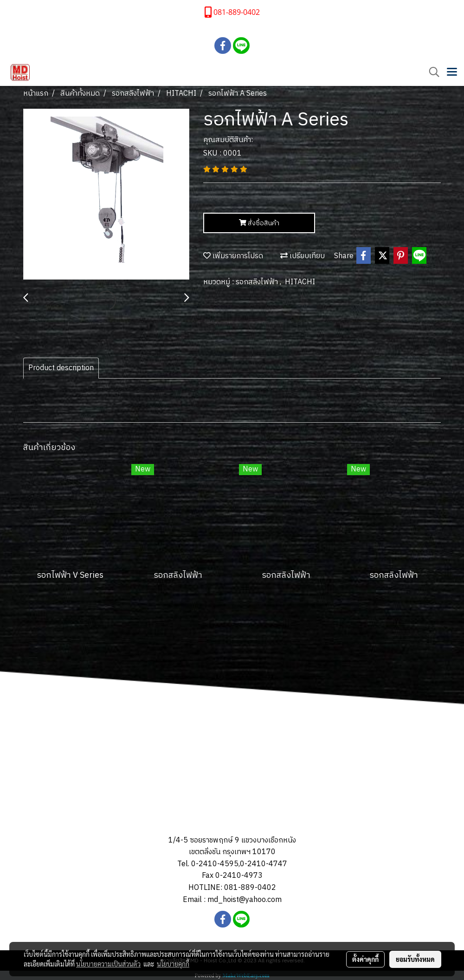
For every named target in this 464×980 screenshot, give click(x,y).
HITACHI (300, 282)
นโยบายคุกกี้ (173, 964)
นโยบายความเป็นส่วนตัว (108, 964)
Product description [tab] (61, 368)
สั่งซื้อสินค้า (259, 223)
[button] (431, 72)
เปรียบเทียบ (303, 256)
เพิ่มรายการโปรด (233, 256)
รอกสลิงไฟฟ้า (258, 282)
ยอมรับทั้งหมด (415, 959)
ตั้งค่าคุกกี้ (365, 959)
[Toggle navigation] (452, 72)
